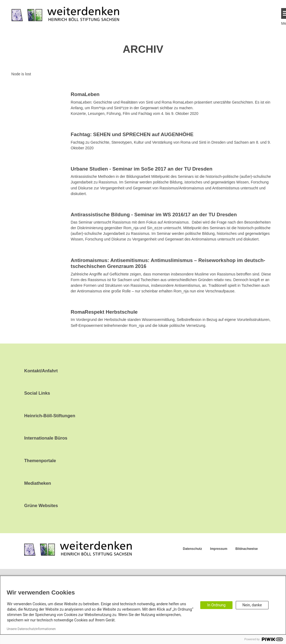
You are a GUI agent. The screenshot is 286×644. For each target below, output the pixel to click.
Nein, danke (252, 605)
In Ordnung (216, 605)
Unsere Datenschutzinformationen (31, 629)
